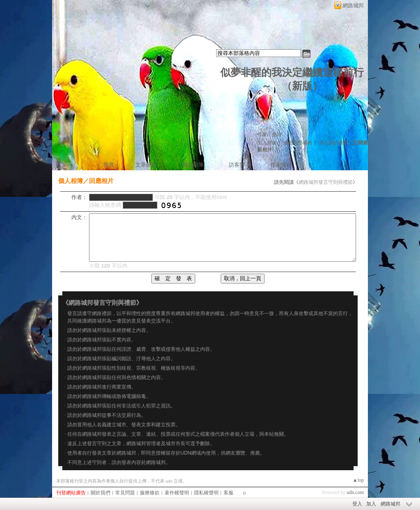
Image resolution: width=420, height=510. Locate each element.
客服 (228, 493)
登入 (357, 504)
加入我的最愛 (333, 143)
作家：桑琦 (269, 135)
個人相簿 (193, 165)
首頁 (109, 165)
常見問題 (125, 493)
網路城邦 (353, 6)
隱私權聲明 (206, 493)
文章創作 (146, 165)
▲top (358, 480)
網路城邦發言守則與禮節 (326, 182)
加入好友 (267, 143)
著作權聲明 (177, 493)
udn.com (355, 492)
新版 (302, 86)
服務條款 (150, 493)
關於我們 (100, 493)
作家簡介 (281, 165)
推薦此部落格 (298, 143)
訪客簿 (237, 165)
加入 (371, 504)
